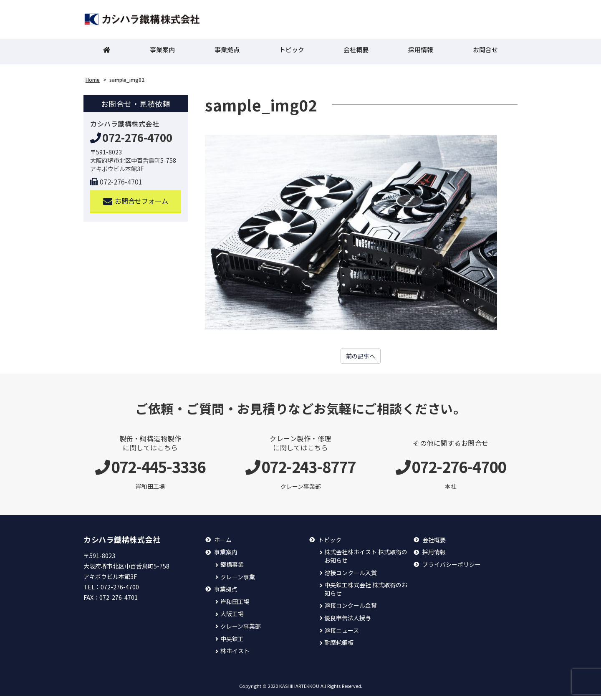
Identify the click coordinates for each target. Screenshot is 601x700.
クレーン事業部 (241, 630)
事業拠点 (227, 52)
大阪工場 (232, 618)
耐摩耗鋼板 (339, 646)
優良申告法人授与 (348, 622)
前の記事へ (361, 359)
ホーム (223, 544)
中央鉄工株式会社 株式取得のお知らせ (366, 593)
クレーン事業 (238, 580)
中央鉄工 (232, 642)
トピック (292, 52)
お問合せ (485, 52)
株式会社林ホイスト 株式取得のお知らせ (366, 560)
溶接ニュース (342, 634)
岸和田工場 (235, 605)
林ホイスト (235, 655)
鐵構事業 (232, 568)
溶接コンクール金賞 (351, 609)
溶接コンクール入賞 (351, 576)
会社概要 (356, 52)
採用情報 (421, 52)
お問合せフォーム (136, 204)
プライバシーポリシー (452, 568)
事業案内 (162, 52)
